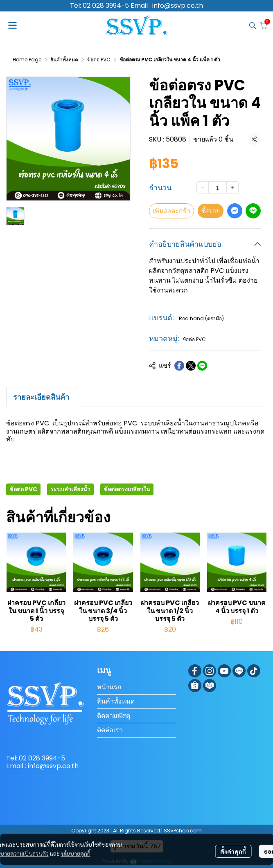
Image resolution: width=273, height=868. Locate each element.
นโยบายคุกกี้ (76, 853)
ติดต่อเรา (110, 730)
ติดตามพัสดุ (114, 716)
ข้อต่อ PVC (99, 60)
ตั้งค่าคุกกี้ (233, 851)
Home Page (27, 60)
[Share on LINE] (202, 366)
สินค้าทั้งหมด (64, 60)
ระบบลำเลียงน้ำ (70, 489)
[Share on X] (191, 366)
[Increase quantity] (232, 187)
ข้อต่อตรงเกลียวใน (127, 489)
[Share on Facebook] (179, 366)
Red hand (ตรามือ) (201, 318)
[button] (253, 25)
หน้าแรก (109, 687)
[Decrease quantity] (203, 187)
